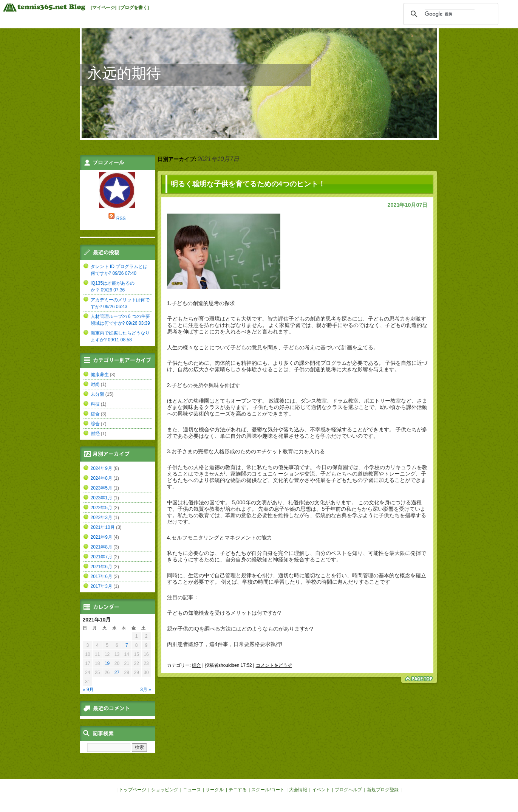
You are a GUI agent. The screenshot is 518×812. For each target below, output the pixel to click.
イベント (321, 790)
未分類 (97, 394)
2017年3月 (101, 586)
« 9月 (88, 690)
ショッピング (165, 790)
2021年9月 (101, 537)
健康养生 (100, 375)
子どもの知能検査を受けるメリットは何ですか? (224, 613)
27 (117, 673)
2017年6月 (101, 576)
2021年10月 (103, 527)
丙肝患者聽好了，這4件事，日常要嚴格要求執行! (225, 644)
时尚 (95, 384)
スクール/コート (268, 790)
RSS (121, 218)
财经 (95, 434)
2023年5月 (101, 488)
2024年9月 (101, 468)
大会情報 (298, 790)
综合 (196, 665)
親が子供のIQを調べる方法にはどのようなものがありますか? (240, 629)
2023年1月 (101, 498)
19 (107, 663)
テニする (238, 790)
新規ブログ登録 (383, 790)
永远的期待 (124, 73)
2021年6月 (101, 567)
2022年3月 (101, 518)
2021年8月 (101, 547)
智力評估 (278, 319)
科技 (95, 404)
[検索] (450, 14)
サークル (215, 790)
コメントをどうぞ (274, 665)
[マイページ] (104, 8)
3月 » (146, 690)
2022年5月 (101, 508)
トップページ (133, 790)
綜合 (95, 414)
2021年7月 (101, 557)
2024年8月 (101, 478)
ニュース (192, 790)
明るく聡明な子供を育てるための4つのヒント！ (248, 184)
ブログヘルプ (348, 790)
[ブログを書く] (134, 8)
